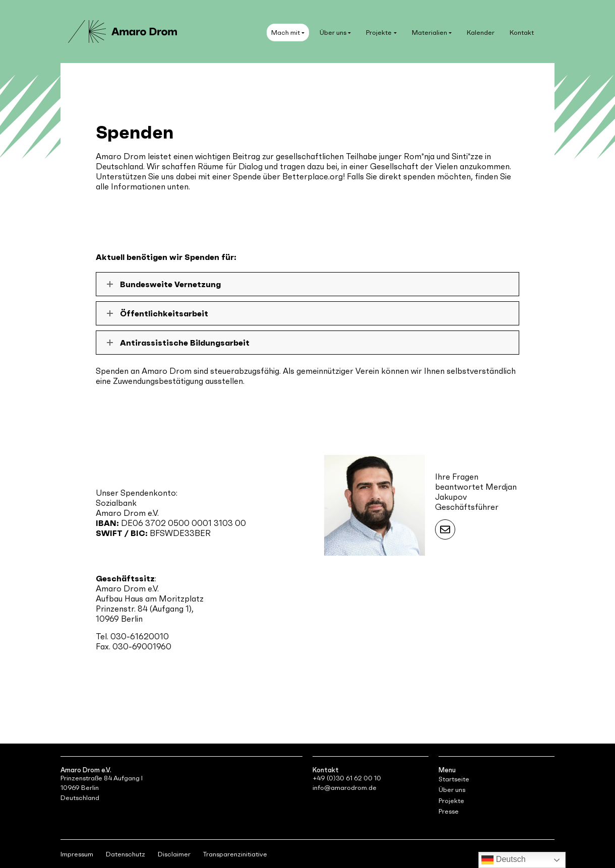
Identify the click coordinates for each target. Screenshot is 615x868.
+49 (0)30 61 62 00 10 (347, 778)
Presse (449, 811)
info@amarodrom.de (345, 788)
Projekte (379, 32)
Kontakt (522, 32)
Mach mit (286, 32)
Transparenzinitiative (235, 854)
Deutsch (503, 860)
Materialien (429, 32)
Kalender (481, 32)
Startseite (454, 779)
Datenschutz (126, 854)
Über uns (333, 32)
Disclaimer (174, 854)
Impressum (77, 854)
